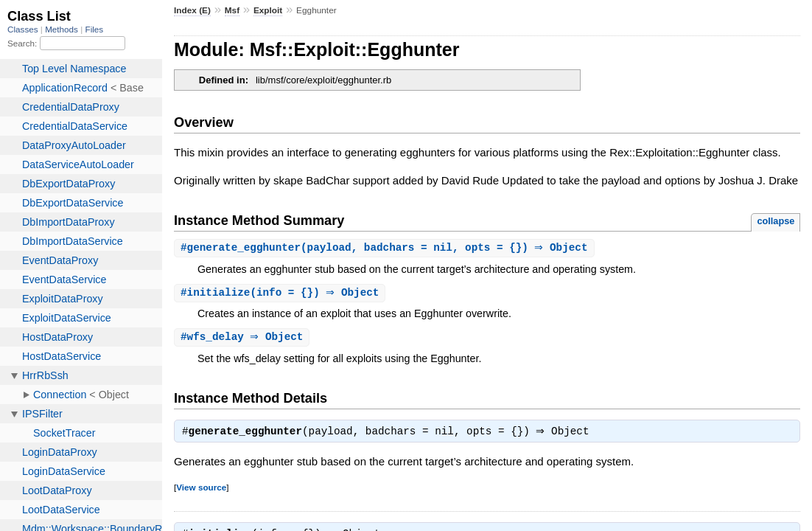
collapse (776, 221)
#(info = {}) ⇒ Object (282, 294)
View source (201, 491)
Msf (232, 10)
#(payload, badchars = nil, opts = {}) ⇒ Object (386, 248)
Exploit (268, 10)
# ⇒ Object (244, 339)
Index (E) (192, 10)
